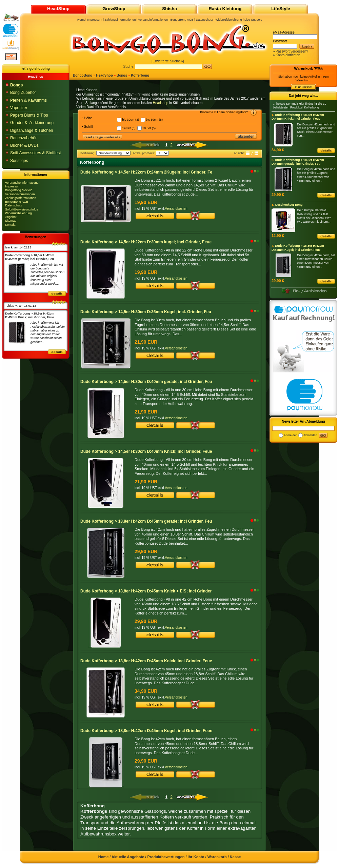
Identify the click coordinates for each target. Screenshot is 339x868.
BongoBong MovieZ (18, 190)
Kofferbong (140, 75)
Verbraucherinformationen (23, 183)
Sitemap (11, 221)
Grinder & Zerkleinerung (32, 123)
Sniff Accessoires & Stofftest (36, 153)
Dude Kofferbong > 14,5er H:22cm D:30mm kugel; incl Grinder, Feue (146, 242)
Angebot (11, 217)
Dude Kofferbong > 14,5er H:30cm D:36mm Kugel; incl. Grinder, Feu (146, 312)
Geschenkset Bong (289, 205)
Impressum (13, 186)
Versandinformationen (20, 194)
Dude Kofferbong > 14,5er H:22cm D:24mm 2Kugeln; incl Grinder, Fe (146, 172)
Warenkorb (304, 68)
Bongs (122, 75)
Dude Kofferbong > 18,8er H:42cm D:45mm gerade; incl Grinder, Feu (146, 521)
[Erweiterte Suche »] (168, 61)
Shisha (169, 9)
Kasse (235, 857)
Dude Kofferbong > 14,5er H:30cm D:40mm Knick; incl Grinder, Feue (146, 451)
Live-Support (253, 20)
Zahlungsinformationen (21, 198)
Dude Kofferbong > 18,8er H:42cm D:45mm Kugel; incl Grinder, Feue (146, 731)
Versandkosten (176, 209)
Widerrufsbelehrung (18, 213)
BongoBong (83, 75)
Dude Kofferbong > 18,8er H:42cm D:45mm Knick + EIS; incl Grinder (146, 591)
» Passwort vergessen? (291, 51)
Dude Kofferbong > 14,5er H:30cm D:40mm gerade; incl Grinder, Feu (146, 382)
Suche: (129, 66)
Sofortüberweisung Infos (22, 209)
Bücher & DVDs (24, 145)
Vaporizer (19, 108)
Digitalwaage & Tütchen (32, 130)
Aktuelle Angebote (128, 857)
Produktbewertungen (166, 857)
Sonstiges (19, 161)
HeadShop (104, 75)
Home (81, 20)
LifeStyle (281, 9)
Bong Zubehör (23, 93)
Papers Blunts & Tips (29, 115)
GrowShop (114, 9)
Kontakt (10, 225)
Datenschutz (14, 205)
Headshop (161, 103)
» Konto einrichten (287, 55)
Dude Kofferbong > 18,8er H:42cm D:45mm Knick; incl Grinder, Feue (146, 661)
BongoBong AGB (17, 202)
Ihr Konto (196, 857)
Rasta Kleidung (225, 9)
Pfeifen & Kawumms (28, 100)
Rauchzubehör (23, 138)
